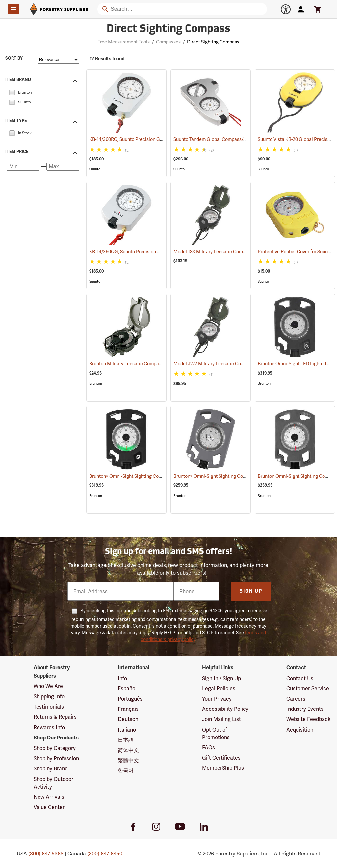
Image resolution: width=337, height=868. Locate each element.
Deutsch (128, 719)
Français (128, 709)
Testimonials (49, 707)
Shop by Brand (51, 769)
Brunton (96, 383)
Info (122, 678)
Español (127, 689)
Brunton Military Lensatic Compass (134, 364)
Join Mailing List (221, 719)
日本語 (126, 740)
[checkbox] (12, 92)
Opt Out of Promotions (216, 734)
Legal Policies (219, 689)
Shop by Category (55, 748)
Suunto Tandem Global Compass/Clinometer (229, 139)
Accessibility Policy (225, 709)
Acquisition (300, 730)
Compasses (168, 42)
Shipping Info (49, 696)
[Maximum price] (63, 167)
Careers (296, 699)
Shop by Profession (56, 758)
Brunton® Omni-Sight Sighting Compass (139, 476)
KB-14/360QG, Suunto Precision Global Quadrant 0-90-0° (157, 252)
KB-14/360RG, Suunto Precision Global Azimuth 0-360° (155, 139)
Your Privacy (217, 699)
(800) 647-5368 (46, 854)
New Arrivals (49, 797)
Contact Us (300, 678)
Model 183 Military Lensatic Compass (221, 252)
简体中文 (128, 750)
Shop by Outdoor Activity (53, 783)
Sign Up (251, 591)
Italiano (127, 730)
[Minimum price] (23, 167)
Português (130, 699)
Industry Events (305, 709)
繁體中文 (128, 760)
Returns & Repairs (55, 717)
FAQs (208, 748)
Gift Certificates (221, 758)
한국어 (126, 771)
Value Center (49, 807)
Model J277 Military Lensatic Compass (222, 364)
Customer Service (308, 689)
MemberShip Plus (223, 768)
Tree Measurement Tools (124, 42)
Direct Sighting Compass (213, 42)
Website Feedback (309, 719)
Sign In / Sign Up (221, 678)
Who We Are (48, 686)
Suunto (95, 169)
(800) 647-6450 (105, 854)
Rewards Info (49, 727)
